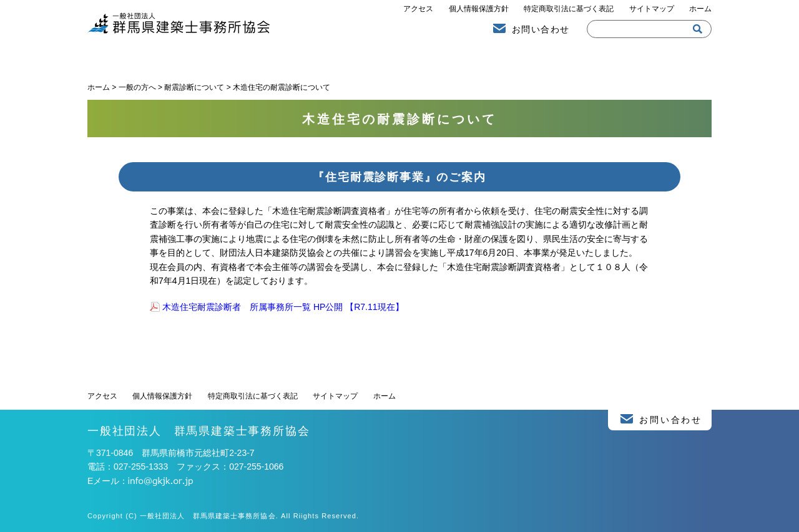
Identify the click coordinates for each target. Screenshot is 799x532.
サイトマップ (652, 9)
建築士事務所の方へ (612, 58)
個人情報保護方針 (479, 9)
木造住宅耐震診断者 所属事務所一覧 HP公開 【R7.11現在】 (283, 307)
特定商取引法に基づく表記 (569, 9)
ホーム (700, 9)
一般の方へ (399, 58)
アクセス (418, 9)
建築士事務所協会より (187, 58)
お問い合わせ (541, 29)
